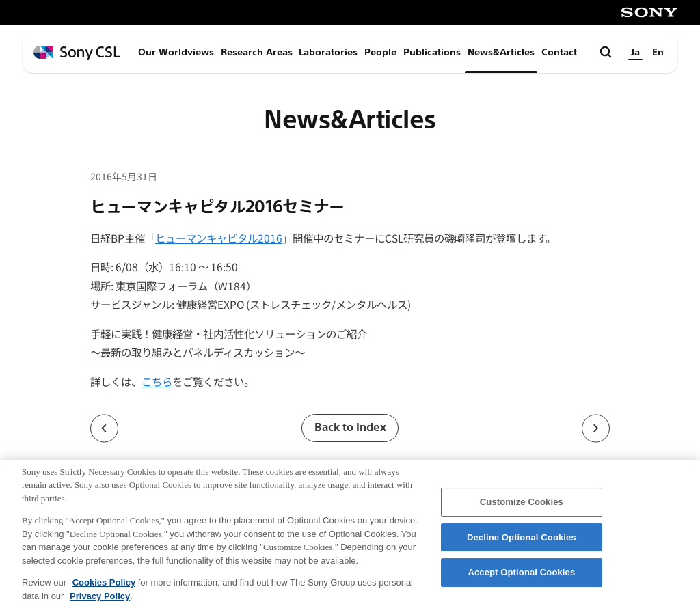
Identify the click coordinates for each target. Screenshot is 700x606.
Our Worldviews (176, 52)
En (658, 52)
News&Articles (501, 52)
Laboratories (328, 52)
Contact (559, 52)
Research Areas (257, 52)
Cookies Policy (104, 589)
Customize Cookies (522, 509)
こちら (157, 381)
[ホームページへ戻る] (77, 53)
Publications (432, 52)
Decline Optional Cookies (522, 544)
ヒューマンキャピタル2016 (219, 238)
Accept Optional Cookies (521, 579)
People (380, 52)
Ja (635, 52)
